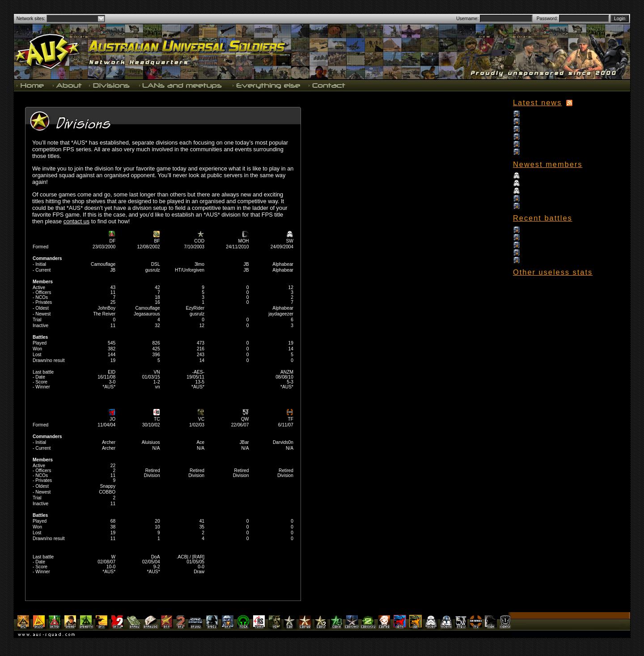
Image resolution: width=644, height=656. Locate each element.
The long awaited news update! (553, 129)
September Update (541, 136)
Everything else (266, 85)
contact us (76, 221)
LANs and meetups (181, 85)
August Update (536, 144)
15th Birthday (535, 113)
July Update (534, 151)
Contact (326, 85)
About (67, 85)
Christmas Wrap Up (541, 121)
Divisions (110, 85)
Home (31, 85)
